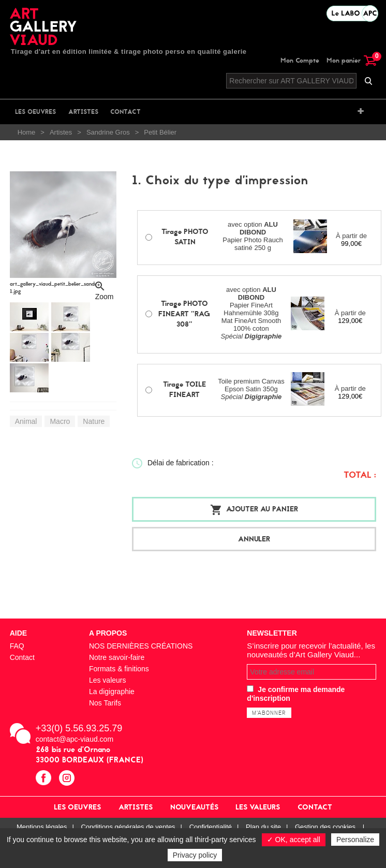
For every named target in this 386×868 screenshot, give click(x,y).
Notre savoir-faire (117, 657)
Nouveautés (194, 807)
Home (27, 132)
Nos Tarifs (105, 703)
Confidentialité (211, 827)
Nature (94, 421)
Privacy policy (195, 855)
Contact (125, 112)
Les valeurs (108, 680)
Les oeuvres (35, 112)
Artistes (83, 112)
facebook (45, 779)
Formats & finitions (119, 669)
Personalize (355, 840)
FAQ (17, 646)
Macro (60, 421)
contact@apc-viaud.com (75, 739)
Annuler (254, 539)
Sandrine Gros (108, 132)
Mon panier (351, 60)
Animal (26, 421)
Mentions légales (42, 827)
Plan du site (263, 827)
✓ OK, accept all (294, 840)
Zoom (105, 295)
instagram (68, 779)
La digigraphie (112, 692)
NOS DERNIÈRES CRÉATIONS (141, 646)
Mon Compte (300, 60)
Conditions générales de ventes (128, 827)
